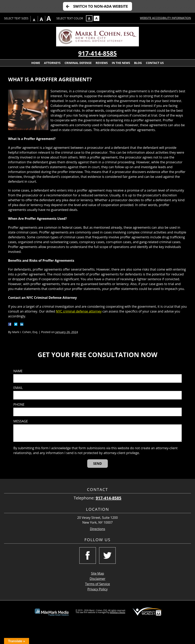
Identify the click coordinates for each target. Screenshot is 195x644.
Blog (138, 63)
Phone (19, 405)
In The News (121, 63)
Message (20, 421)
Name (18, 371)
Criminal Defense (78, 63)
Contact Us (155, 63)
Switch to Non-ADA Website (100, 6)
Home (36, 63)
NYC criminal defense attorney (79, 311)
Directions (97, 529)
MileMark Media (118, 612)
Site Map (98, 573)
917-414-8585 (98, 53)
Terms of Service (97, 584)
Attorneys (52, 63)
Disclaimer (97, 579)
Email (18, 388)
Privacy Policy (97, 589)
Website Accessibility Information (165, 18)
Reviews (102, 63)
